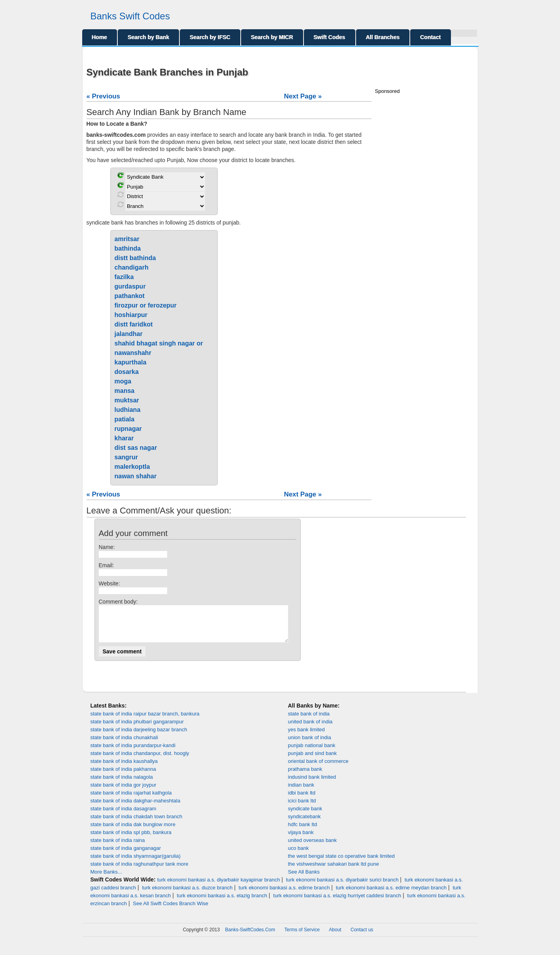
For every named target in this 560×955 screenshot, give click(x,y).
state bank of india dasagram (124, 816)
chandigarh (132, 267)
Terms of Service (302, 937)
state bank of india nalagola (122, 784)
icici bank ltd (302, 808)
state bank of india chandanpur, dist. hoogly (140, 760)
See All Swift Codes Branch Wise (171, 911)
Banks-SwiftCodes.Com (250, 937)
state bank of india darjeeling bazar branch (139, 737)
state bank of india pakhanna (123, 776)
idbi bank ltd (302, 800)
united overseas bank (313, 847)
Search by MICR (272, 37)
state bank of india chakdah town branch (137, 824)
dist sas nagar (136, 448)
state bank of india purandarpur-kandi (133, 752)
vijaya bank (301, 839)
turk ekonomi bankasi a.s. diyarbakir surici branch (342, 887)
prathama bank (305, 776)
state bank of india (309, 721)
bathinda (128, 248)
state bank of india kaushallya (124, 768)
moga (123, 381)
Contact (430, 37)
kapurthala (131, 362)
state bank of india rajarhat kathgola (131, 800)
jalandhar (129, 334)
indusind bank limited (312, 784)
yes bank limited (306, 737)
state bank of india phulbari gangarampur (137, 729)
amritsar (127, 239)
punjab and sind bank (313, 760)
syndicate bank (305, 816)
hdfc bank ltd (303, 831)
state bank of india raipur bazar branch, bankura (145, 721)
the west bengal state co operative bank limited (341, 863)
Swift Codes (330, 37)
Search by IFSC (210, 37)
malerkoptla (132, 467)
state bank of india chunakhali (124, 745)
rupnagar (128, 429)
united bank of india (310, 729)
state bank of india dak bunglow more (133, 831)
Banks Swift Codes (130, 16)
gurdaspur (130, 286)
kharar (124, 438)
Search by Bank (148, 37)
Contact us (362, 937)
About (335, 937)
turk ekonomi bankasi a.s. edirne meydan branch (391, 895)
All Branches (383, 37)
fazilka (124, 277)
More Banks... (106, 879)
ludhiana (128, 410)
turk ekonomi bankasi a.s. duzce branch (187, 895)
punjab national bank (312, 752)
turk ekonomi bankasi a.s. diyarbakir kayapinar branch (219, 887)
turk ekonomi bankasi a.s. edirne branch (284, 895)
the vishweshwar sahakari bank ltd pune (334, 871)
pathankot (130, 296)
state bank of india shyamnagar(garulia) (136, 863)
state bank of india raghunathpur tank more (140, 871)
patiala (125, 419)
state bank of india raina (118, 847)
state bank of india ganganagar (126, 855)
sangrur (126, 457)
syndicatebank (305, 824)
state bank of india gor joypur (124, 792)
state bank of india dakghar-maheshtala (136, 808)
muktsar (127, 400)
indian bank (301, 792)
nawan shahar (136, 476)
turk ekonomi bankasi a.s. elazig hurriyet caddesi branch (337, 903)
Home (100, 37)
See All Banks (304, 879)
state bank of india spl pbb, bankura (131, 839)
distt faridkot (134, 324)
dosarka (127, 372)
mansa (125, 391)
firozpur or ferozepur (146, 305)
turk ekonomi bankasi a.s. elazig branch (222, 903)
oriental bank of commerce (318, 768)
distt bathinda (135, 258)
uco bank (299, 855)
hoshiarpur (131, 315)
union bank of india (310, 745)
